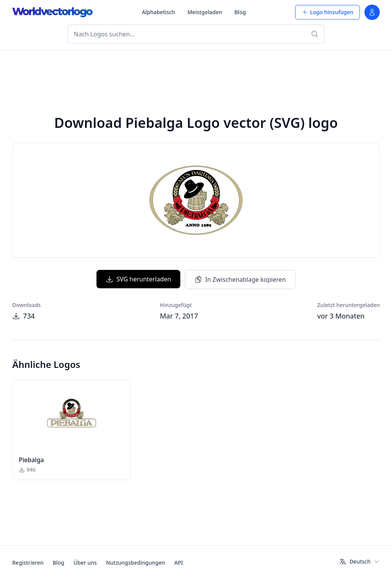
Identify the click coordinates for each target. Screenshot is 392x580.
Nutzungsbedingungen (136, 563)
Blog (240, 12)
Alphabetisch (159, 12)
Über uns (85, 563)
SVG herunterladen (138, 279)
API (179, 563)
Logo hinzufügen (327, 12)
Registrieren (28, 563)
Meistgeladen (205, 12)
